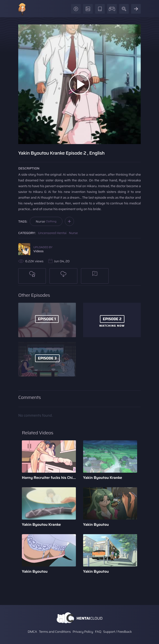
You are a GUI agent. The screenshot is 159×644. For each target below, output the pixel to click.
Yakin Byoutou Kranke (103, 478)
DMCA (32, 632)
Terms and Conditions (55, 632)
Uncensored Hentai (52, 233)
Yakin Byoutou (96, 524)
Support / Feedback (117, 632)
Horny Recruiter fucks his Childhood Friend (49, 478)
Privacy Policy (83, 632)
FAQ (98, 632)
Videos (38, 251)
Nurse (46, 221)
